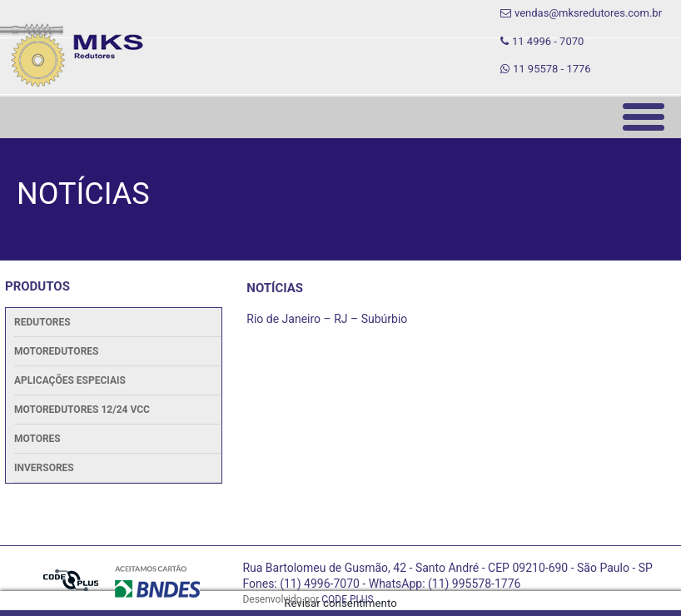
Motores (37, 439)
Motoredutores (56, 351)
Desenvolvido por (308, 599)
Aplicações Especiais (70, 380)
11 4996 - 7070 (542, 41)
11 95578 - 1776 (546, 69)
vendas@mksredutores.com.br (581, 13)
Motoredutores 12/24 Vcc (82, 410)
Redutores (42, 322)
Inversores (44, 468)
